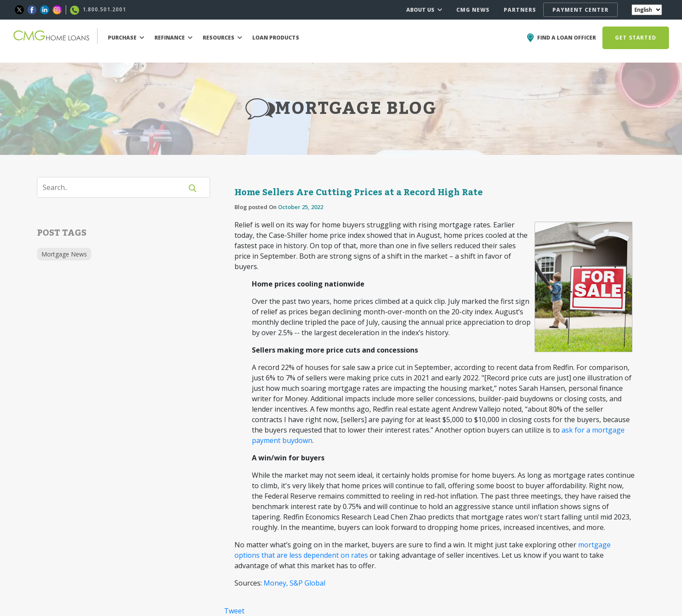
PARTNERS (520, 10)
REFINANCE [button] (174, 38)
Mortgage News (64, 254)
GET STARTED (636, 38)
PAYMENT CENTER (580, 10)
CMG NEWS (473, 10)
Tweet (234, 611)
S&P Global (308, 583)
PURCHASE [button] (126, 38)
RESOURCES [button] (222, 38)
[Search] (115, 187)
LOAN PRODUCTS (276, 38)
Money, (276, 583)
